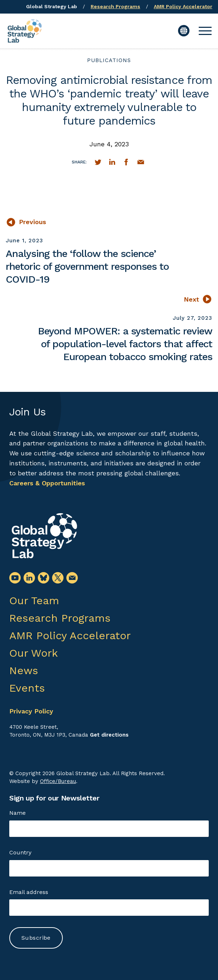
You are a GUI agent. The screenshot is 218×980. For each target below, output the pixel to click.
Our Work (34, 653)
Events (27, 688)
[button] (205, 31)
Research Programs (115, 6)
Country (20, 852)
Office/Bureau (58, 781)
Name (17, 813)
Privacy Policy (31, 711)
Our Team (34, 600)
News (24, 670)
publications (109, 60)
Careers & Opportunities (47, 483)
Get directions (109, 735)
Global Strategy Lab (52, 6)
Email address (29, 892)
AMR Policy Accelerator (183, 6)
